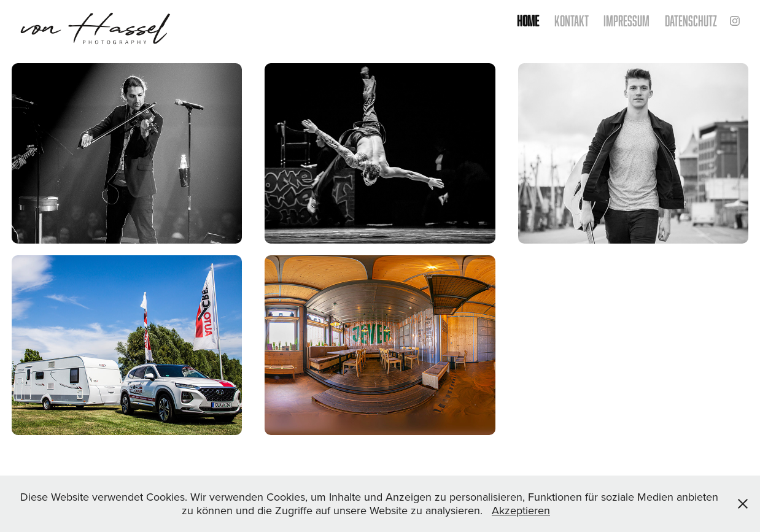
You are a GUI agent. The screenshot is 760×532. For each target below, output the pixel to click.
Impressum (626, 21)
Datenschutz (691, 21)
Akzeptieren (521, 510)
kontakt (572, 21)
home (528, 21)
